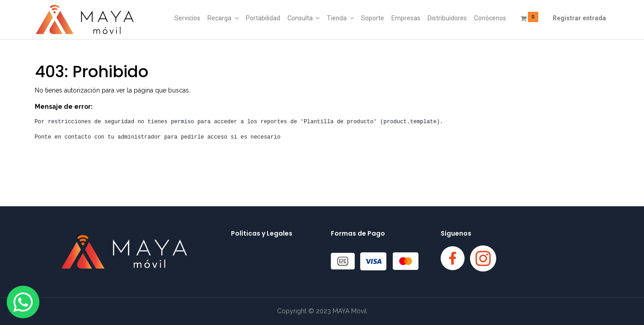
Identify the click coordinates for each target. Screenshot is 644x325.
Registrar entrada (579, 18)
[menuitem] (187, 19)
